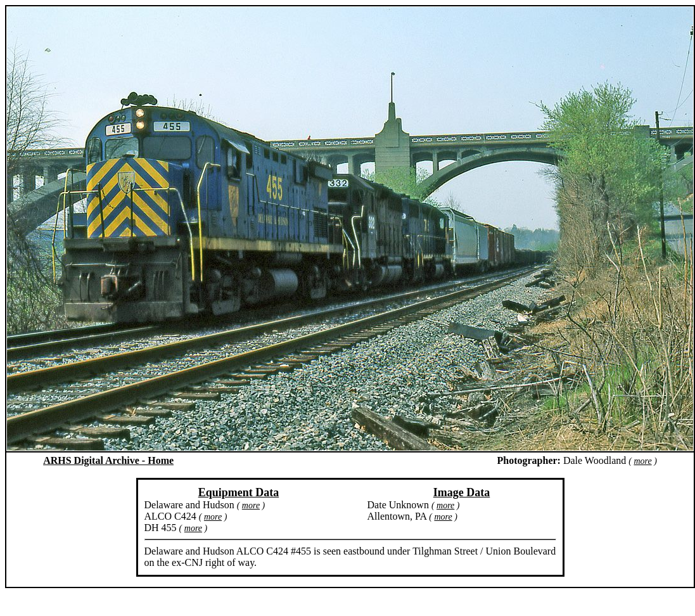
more (642, 461)
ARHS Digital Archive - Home (108, 460)
